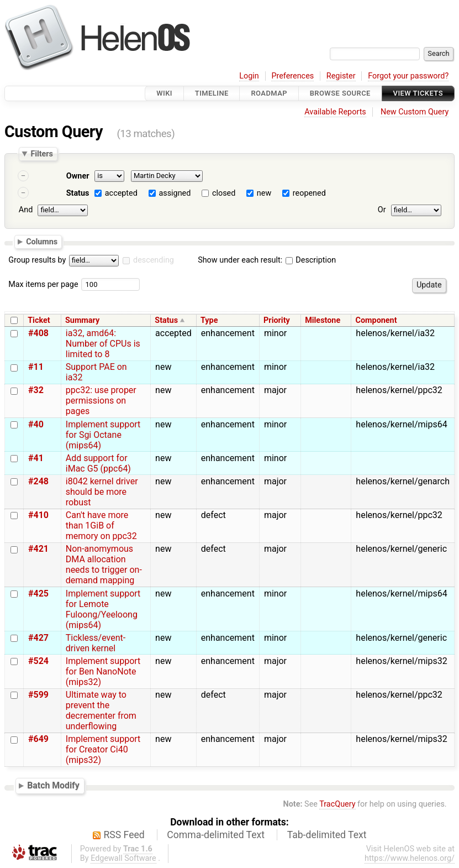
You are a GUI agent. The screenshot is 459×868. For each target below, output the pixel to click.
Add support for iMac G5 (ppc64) (98, 463)
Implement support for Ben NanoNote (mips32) (103, 671)
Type (209, 320)
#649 (38, 739)
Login (249, 76)
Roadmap (269, 93)
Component (376, 320)
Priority (277, 320)
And (26, 210)
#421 (38, 549)
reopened (309, 193)
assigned (175, 193)
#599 (38, 695)
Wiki (164, 93)
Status (78, 193)
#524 (38, 661)
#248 (38, 481)
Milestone (323, 320)
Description (311, 260)
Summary (82, 320)
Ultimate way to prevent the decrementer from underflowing (101, 710)
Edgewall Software (123, 858)
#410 (38, 515)
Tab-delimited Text (327, 835)
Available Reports (335, 112)
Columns (42, 241)
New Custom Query (415, 112)
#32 (36, 390)
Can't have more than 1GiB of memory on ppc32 (101, 525)
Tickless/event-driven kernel (96, 643)
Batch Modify (53, 785)
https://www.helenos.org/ (410, 858)
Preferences (292, 76)
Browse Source (340, 93)
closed (224, 193)
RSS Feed (124, 835)
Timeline (212, 93)
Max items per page (43, 284)
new (264, 193)
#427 (38, 638)
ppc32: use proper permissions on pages (101, 401)
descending (154, 260)
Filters (41, 154)
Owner (78, 176)
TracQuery (337, 804)
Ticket (39, 320)
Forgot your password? (408, 76)
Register (341, 76)
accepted (121, 193)
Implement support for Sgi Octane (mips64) (103, 435)
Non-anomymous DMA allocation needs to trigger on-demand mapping (104, 564)
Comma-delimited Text (216, 835)
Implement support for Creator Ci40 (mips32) (103, 749)
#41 (36, 458)
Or (382, 210)
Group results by (37, 260)
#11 (36, 367)
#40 (36, 424)
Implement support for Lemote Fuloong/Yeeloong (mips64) (103, 609)
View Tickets (418, 93)
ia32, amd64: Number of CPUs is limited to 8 (103, 344)
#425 (38, 594)
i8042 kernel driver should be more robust (102, 492)
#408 (38, 333)
